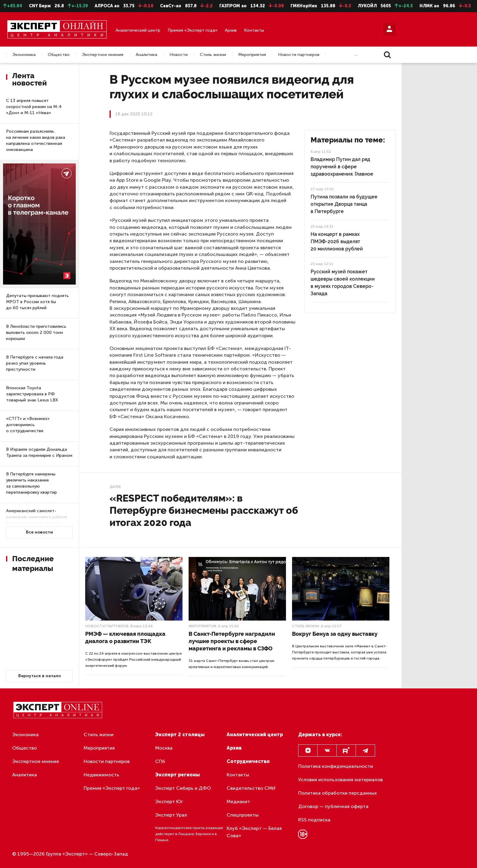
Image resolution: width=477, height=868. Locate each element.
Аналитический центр (138, 30)
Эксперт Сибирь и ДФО (183, 788)
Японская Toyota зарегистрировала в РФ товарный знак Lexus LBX (32, 394)
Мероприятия (252, 55)
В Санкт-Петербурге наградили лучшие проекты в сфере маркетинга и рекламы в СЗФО (232, 641)
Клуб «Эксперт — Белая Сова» (254, 832)
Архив (231, 30)
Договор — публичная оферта (333, 806)
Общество (59, 55)
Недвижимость (101, 775)
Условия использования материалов (340, 780)
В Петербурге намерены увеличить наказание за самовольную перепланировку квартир (31, 483)
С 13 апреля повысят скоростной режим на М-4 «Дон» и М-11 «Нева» (34, 107)
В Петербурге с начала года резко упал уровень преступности (35, 363)
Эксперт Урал (171, 815)
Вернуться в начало (40, 676)
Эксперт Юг (169, 801)
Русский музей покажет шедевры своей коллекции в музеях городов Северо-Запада (343, 283)
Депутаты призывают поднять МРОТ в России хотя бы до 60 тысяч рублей (37, 302)
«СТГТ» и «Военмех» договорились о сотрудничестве (28, 425)
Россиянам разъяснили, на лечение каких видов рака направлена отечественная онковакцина (36, 140)
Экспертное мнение (103, 55)
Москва (164, 748)
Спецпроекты (243, 815)
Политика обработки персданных (338, 793)
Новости (179, 55)
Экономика (24, 55)
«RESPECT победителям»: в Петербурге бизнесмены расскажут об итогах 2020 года (204, 510)
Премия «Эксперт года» (193, 30)
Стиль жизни (213, 55)
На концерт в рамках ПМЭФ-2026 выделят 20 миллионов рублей (337, 242)
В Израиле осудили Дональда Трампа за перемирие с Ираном (39, 452)
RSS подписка (314, 820)
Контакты (254, 30)
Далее (115, 487)
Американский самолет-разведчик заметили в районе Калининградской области (37, 517)
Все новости (39, 532)
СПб (160, 761)
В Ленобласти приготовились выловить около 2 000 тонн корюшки (36, 332)
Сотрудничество (248, 761)
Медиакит (238, 801)
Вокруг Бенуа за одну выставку (335, 634)
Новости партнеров (299, 55)
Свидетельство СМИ (251, 788)
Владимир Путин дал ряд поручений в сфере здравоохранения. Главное (342, 167)
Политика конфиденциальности (336, 766)
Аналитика (146, 55)
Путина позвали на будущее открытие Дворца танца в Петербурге (344, 204)
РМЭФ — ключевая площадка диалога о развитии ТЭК (125, 637)
